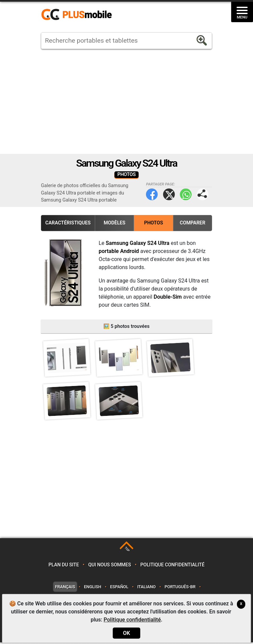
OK (126, 633)
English (92, 588)
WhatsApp (186, 194)
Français (65, 588)
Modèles (115, 223)
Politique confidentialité (172, 566)
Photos (153, 223)
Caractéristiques (68, 223)
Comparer (193, 223)
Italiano (146, 588)
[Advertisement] (127, 101)
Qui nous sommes (110, 566)
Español (119, 588)
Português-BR (180, 588)
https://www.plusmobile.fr (79, 15)
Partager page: (203, 194)
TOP (127, 551)
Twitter (169, 194)
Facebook (152, 194)
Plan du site (64, 566)
